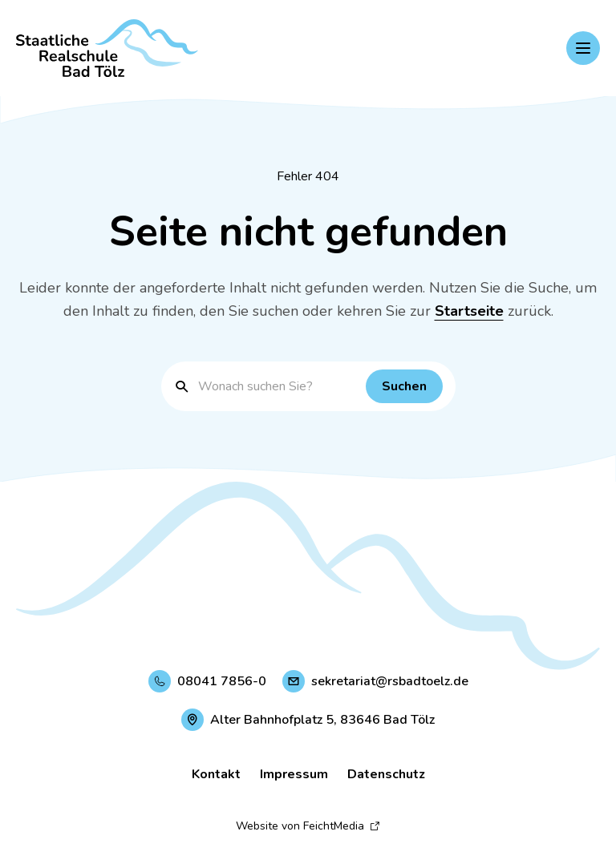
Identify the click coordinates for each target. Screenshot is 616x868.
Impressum (294, 774)
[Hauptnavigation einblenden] (583, 48)
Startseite (469, 311)
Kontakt (216, 774)
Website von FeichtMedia (308, 826)
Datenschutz (386, 774)
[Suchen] (404, 386)
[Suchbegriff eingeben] (278, 386)
